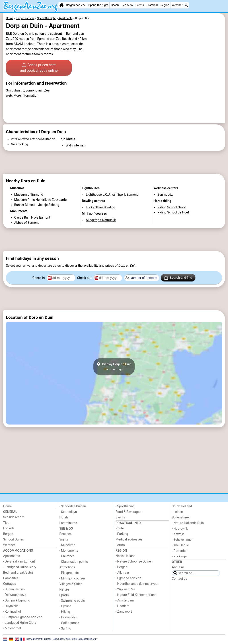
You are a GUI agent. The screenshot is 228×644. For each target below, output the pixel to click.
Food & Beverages (128, 512)
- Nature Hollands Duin (188, 523)
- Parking (122, 534)
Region (165, 5)
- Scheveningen (183, 540)
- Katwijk (178, 534)
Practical (152, 5)
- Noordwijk (180, 529)
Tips (6, 523)
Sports (64, 595)
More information (26, 96)
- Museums (67, 545)
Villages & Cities (71, 584)
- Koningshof (12, 612)
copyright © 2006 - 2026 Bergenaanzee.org (75, 639)
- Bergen (122, 567)
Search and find (178, 278)
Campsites (11, 578)
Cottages (10, 584)
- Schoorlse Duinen (73, 506)
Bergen (8, 534)
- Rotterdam (180, 551)
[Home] (62, 5)
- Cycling (65, 606)
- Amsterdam (125, 600)
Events (140, 5)
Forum (120, 545)
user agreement (34, 639)
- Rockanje (179, 556)
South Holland (182, 506)
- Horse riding (69, 617)
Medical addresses (129, 539)
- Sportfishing (125, 506)
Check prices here (39, 68)
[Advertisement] (114, 162)
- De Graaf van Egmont (19, 562)
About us (178, 567)
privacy (48, 639)
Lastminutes (68, 523)
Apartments (12, 556)
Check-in (39, 278)
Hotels (64, 517)
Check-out (85, 278)
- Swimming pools (72, 601)
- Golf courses (69, 623)
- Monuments (69, 551)
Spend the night (98, 5)
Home (7, 506)
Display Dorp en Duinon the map (114, 367)
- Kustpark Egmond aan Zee (23, 617)
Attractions (67, 567)
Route (120, 528)
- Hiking (65, 612)
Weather (177, 5)
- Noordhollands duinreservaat (137, 584)
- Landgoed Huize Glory (20, 567)
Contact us (180, 579)
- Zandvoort (124, 612)
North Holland (126, 556)
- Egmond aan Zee (128, 578)
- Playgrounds (69, 573)
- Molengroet (12, 628)
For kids (9, 528)
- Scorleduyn (68, 512)
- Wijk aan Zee (126, 589)
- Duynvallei (11, 606)
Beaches (65, 534)
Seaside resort (13, 517)
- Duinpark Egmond (17, 600)
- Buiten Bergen (14, 589)
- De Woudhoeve (15, 595)
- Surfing (65, 629)
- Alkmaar (122, 573)
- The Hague (180, 545)
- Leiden (177, 512)
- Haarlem (123, 606)
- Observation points (74, 562)
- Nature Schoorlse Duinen (134, 562)
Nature (64, 590)
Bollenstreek (181, 517)
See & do (127, 5)
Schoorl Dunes (13, 539)
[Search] (186, 5)
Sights (64, 539)
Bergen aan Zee (76, 5)
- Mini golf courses (72, 578)
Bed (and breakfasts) (18, 573)
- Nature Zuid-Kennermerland (136, 595)
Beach (115, 5)
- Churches (67, 556)
